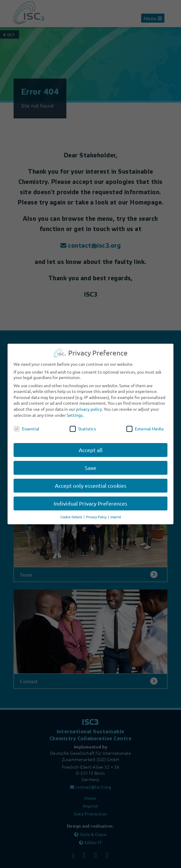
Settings (75, 410)
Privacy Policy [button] (97, 512)
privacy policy (89, 404)
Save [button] (91, 463)
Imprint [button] (116, 512)
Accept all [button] (91, 446)
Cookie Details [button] (72, 512)
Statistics (83, 424)
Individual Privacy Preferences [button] (91, 499)
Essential (26, 424)
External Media (145, 424)
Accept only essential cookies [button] (91, 481)
